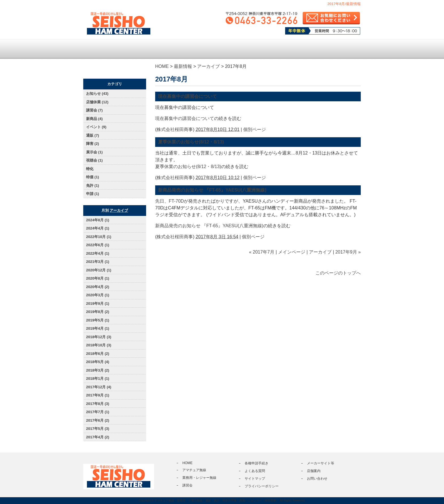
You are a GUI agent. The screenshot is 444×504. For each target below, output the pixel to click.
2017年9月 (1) (98, 395)
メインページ (292, 252)
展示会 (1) (94, 152)
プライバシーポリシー (262, 486)
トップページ (103, 49)
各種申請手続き (261, 49)
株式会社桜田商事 (175, 129)
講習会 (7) (94, 110)
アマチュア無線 (142, 49)
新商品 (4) (94, 119)
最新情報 (183, 66)
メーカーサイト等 (321, 463)
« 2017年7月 (262, 252)
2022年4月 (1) (98, 253)
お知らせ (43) (97, 94)
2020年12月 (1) (99, 270)
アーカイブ (208, 66)
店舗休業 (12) (97, 102)
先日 (160, 201)
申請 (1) (93, 194)
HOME (162, 66)
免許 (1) (93, 185)
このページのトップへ (338, 273)
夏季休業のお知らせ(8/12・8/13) (191, 142)
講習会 (222, 49)
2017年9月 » (348, 252)
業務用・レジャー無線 (182, 49)
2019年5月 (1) (98, 320)
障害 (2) (93, 144)
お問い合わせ (317, 479)
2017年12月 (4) (99, 387)
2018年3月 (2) (98, 370)
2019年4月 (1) (98, 328)
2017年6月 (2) (98, 420)
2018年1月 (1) (98, 378)
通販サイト (101, 69)
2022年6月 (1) (98, 245)
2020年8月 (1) (98, 278)
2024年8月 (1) (98, 220)
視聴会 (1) (94, 160)
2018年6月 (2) (98, 354)
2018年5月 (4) (98, 362)
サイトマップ (255, 479)
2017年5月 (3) (98, 429)
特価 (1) (93, 177)
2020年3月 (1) (98, 295)
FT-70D (176, 201)
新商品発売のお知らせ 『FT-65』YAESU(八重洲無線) (212, 190)
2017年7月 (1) (98, 412)
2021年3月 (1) (98, 262)
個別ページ (255, 129)
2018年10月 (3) (99, 345)
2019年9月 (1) (98, 304)
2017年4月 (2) (98, 437)
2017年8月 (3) (98, 404)
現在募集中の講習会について (187, 96)
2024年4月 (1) (98, 228)
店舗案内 (341, 49)
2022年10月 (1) (99, 237)
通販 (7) (93, 135)
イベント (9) (96, 127)
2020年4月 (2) (98, 287)
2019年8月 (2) (98, 312)
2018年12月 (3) (99, 337)
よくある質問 (301, 49)
